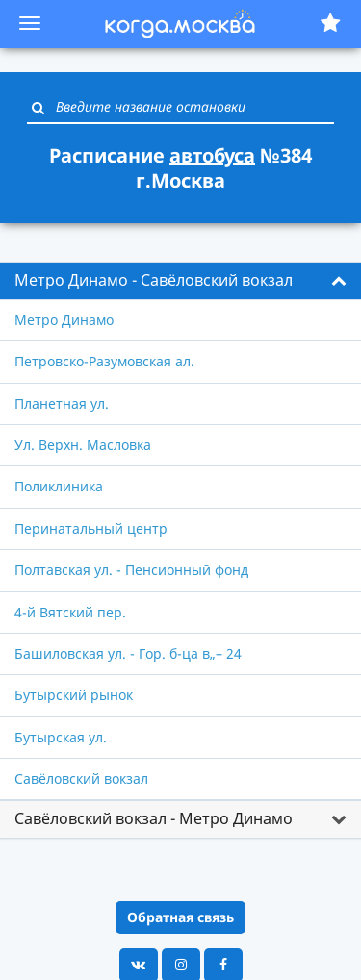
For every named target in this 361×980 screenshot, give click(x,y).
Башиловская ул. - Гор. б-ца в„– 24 (128, 653)
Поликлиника (59, 486)
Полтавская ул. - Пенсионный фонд (131, 570)
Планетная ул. (62, 403)
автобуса (212, 155)
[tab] (180, 281)
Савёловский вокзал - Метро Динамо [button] (154, 818)
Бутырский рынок (74, 695)
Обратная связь (180, 917)
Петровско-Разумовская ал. (104, 361)
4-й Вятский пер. (70, 612)
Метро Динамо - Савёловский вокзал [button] (154, 280)
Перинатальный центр (91, 528)
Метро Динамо (64, 320)
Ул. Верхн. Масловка (83, 445)
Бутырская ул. (61, 737)
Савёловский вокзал (81, 779)
